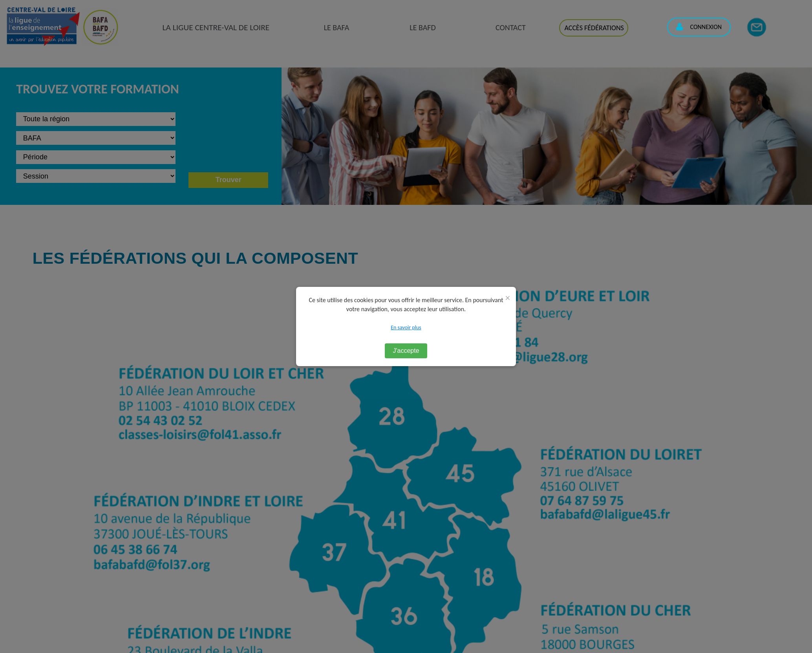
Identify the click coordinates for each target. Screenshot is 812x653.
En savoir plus (406, 327)
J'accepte (406, 351)
